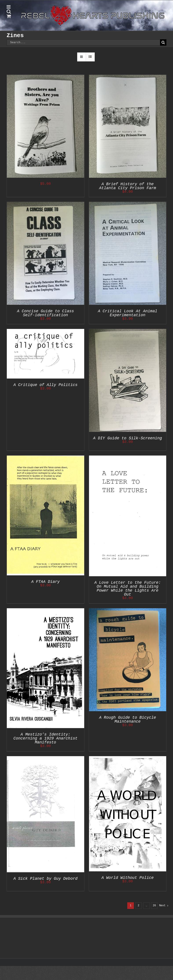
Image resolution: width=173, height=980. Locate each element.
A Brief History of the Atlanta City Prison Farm (128, 186)
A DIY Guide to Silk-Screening (128, 438)
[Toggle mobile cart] (9, 16)
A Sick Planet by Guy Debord (46, 879)
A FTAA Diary (46, 582)
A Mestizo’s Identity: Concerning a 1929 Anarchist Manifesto (46, 738)
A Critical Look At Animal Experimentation (127, 313)
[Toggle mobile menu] (9, 7)
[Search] (163, 42)
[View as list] (90, 57)
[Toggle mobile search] (9, 12)
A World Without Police (127, 878)
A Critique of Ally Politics (46, 385)
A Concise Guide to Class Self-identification (45, 313)
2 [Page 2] (139, 906)
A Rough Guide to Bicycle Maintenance (128, 720)
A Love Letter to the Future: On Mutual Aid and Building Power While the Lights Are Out (127, 589)
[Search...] (83, 42)
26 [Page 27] (154, 906)
